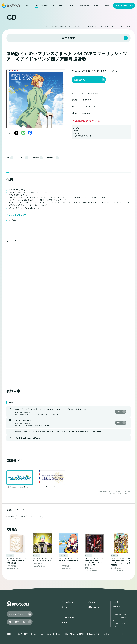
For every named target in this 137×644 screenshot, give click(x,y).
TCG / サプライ (48, 6)
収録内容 (36, 158)
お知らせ (71, 6)
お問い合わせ (84, 6)
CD (36, 6)
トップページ (49, 26)
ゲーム (61, 6)
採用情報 (106, 6)
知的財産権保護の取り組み (121, 618)
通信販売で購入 (80, 80)
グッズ (28, 6)
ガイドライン (117, 621)
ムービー (21, 158)
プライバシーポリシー (120, 614)
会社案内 (97, 6)
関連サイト (51, 158)
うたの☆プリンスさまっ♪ (82, 136)
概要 (8, 158)
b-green (76, 130)
